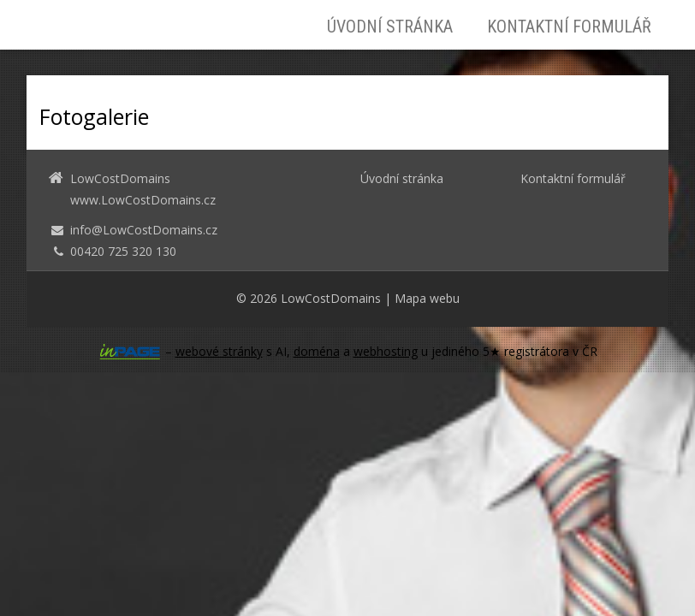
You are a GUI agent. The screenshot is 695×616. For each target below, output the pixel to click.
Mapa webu (427, 298)
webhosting (386, 351)
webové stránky (219, 351)
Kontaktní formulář (569, 27)
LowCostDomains (331, 298)
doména (317, 351)
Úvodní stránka (390, 27)
